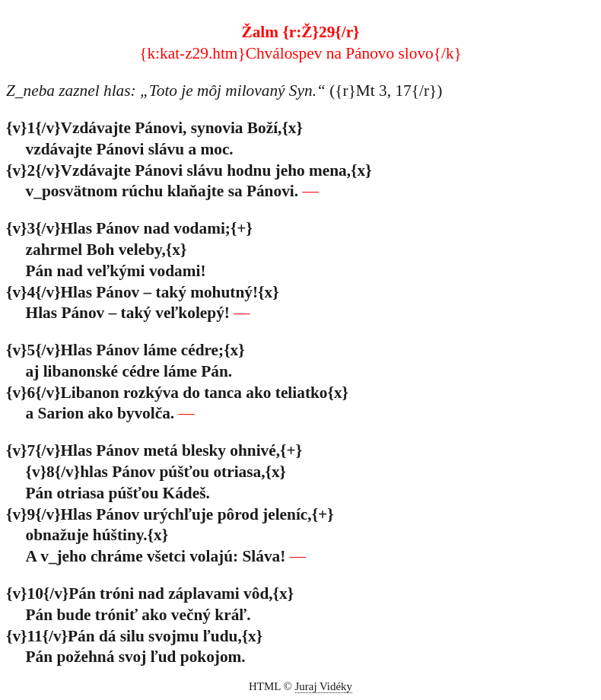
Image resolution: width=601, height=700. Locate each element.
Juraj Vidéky (324, 686)
